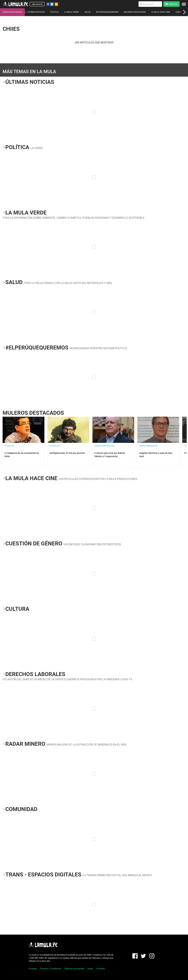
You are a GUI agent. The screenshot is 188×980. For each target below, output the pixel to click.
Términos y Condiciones (51, 969)
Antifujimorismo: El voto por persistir (67, 453)
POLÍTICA (54, 12)
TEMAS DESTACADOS (12, 12)
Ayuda (90, 969)
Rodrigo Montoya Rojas (104, 446)
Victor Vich (9, 446)
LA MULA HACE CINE (161, 12)
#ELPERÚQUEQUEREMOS (107, 12)
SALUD (88, 12)
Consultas (100, 969)
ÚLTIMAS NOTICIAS (36, 12)
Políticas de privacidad (74, 969)
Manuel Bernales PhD (148, 446)
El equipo (33, 969)
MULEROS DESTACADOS (135, 12)
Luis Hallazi (55, 446)
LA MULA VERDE (72, 12)
